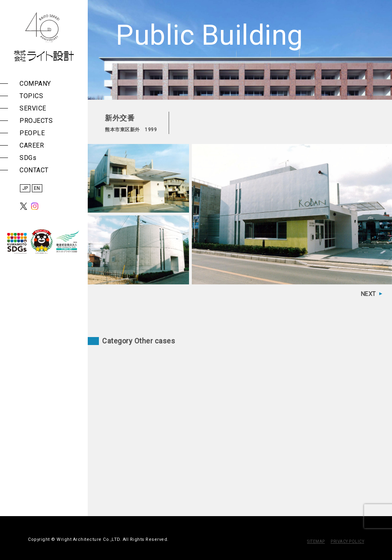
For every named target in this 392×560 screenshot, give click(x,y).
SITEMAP (316, 541)
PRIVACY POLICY (347, 541)
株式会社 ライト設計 (44, 37)
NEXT (368, 294)
